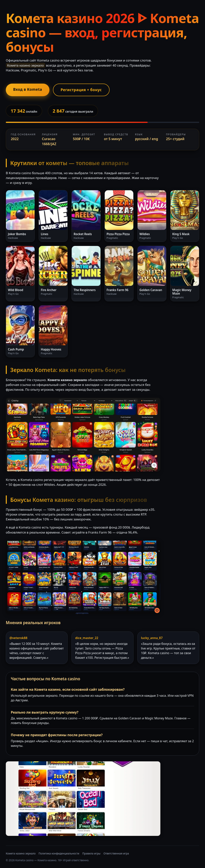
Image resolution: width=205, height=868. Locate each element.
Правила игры (91, 853)
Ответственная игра (116, 853)
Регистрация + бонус (81, 90)
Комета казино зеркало (21, 853)
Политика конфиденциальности (59, 853)
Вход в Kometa (28, 89)
